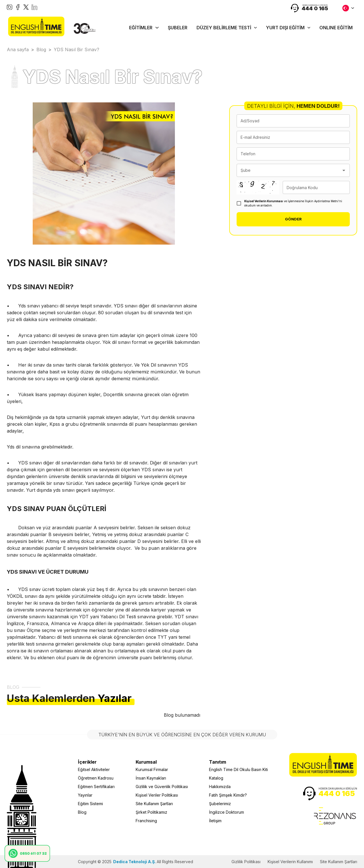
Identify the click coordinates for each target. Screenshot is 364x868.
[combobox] (289, 170)
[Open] (344, 170)
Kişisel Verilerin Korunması (264, 201)
